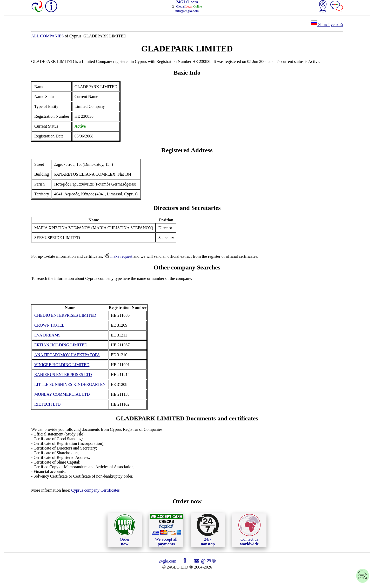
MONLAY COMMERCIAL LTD (62, 394)
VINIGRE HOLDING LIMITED (62, 365)
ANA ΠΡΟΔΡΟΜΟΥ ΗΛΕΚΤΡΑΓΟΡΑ (67, 355)
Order (125, 530)
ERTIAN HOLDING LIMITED (61, 345)
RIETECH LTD (47, 404)
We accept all (166, 530)
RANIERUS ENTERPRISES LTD (63, 375)
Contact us (249, 530)
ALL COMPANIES (48, 36)
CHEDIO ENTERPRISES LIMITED (65, 315)
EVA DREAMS (47, 335)
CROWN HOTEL (49, 325)
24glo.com (168, 561)
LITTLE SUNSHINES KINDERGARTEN (70, 384)
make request (118, 256)
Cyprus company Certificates (95, 490)
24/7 (208, 530)
